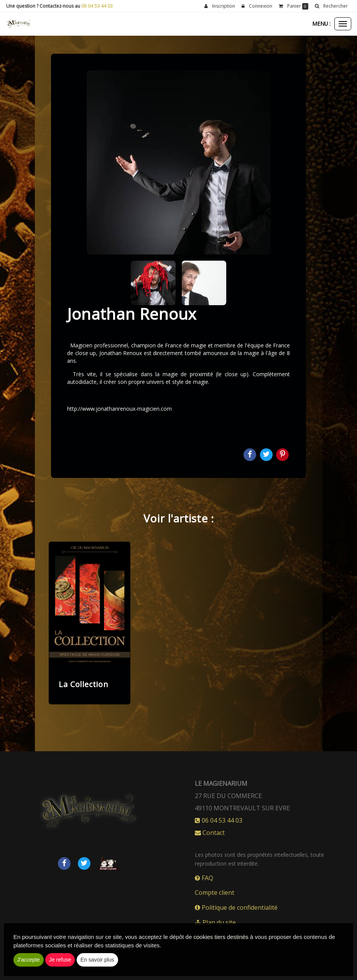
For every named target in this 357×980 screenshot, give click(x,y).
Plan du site (215, 922)
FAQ (204, 878)
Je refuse (60, 960)
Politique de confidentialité (236, 907)
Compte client (215, 892)
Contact (210, 833)
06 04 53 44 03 (97, 6)
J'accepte (29, 960)
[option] (90, 623)
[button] (331, 6)
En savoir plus (97, 960)
